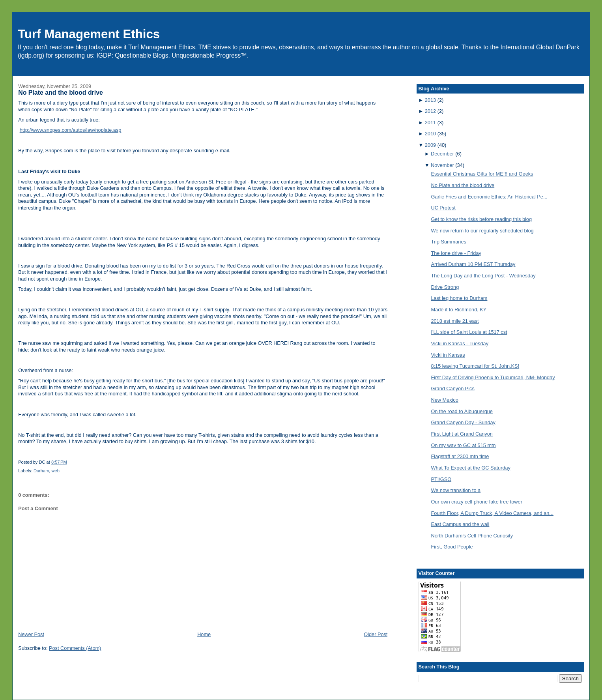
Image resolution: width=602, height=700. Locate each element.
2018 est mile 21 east (455, 321)
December (442, 154)
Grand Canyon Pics (452, 388)
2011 (430, 123)
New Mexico (444, 400)
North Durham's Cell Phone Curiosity (472, 536)
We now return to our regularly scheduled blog (482, 231)
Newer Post (31, 634)
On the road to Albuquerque (462, 411)
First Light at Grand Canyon (462, 434)
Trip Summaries (448, 242)
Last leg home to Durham (459, 298)
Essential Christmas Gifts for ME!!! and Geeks (482, 174)
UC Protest (443, 208)
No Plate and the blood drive (61, 93)
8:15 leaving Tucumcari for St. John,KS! (475, 366)
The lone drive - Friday (456, 253)
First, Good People (452, 547)
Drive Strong (445, 287)
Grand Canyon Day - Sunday (463, 422)
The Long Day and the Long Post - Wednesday (483, 276)
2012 (430, 111)
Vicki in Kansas (448, 355)
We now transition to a (456, 490)
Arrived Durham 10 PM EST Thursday (473, 264)
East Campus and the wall (460, 524)
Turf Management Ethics (89, 34)
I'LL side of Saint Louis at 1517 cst (469, 332)
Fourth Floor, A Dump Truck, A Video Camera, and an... (492, 513)
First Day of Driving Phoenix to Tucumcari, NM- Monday (493, 377)
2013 (430, 100)
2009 (430, 145)
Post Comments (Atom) (75, 648)
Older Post (376, 634)
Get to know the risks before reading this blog (481, 219)
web (56, 471)
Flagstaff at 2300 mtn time (460, 456)
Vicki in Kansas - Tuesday (460, 343)
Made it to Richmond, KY (459, 310)
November (442, 165)
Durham (41, 471)
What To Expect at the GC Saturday (471, 468)
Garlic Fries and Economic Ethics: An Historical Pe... (489, 197)
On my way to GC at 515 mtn (463, 445)
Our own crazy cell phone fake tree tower (476, 502)
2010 (430, 134)
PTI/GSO (441, 479)
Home (204, 634)
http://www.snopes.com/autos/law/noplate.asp (71, 130)
